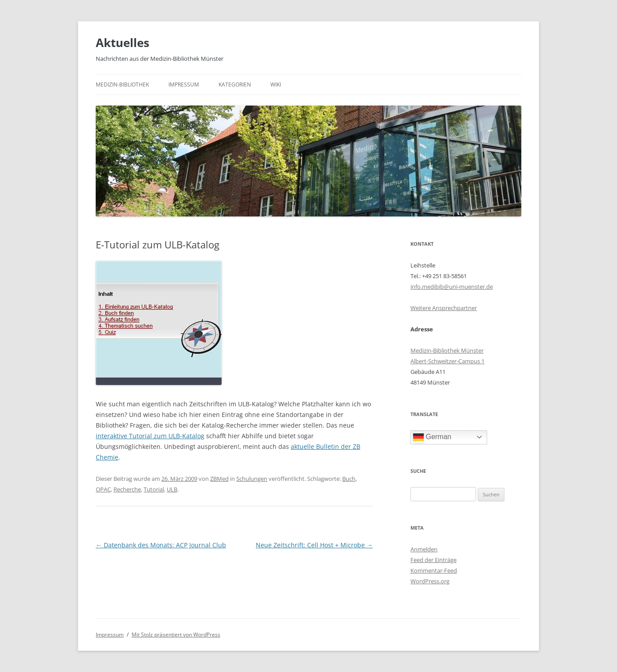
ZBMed (219, 479)
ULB (172, 489)
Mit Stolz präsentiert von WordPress (176, 635)
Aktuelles (123, 43)
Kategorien (235, 84)
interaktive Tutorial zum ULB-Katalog (150, 436)
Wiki (276, 84)
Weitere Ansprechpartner (444, 308)
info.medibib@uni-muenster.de (452, 287)
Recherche (127, 489)
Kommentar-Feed (434, 570)
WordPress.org (430, 581)
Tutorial (154, 489)
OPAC (103, 489)
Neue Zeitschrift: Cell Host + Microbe (314, 545)
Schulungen (252, 479)
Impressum (184, 84)
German (432, 437)
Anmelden (424, 549)
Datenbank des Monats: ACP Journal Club (161, 545)
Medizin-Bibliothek (122, 84)
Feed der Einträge (433, 560)
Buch (349, 479)
